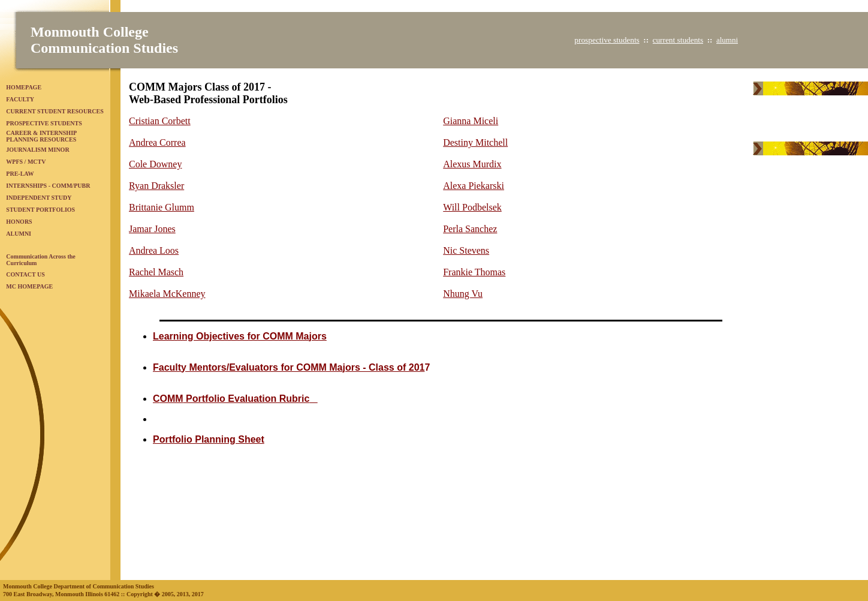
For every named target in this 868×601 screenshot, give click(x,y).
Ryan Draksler (156, 186)
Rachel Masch (156, 272)
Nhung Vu (463, 294)
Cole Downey (155, 164)
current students (678, 40)
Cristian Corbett (160, 121)
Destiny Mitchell (475, 142)
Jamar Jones (152, 229)
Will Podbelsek (472, 207)
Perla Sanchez (470, 229)
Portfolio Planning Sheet (209, 439)
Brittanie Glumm (162, 207)
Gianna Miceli (471, 121)
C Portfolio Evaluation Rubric (235, 399)
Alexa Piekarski (474, 186)
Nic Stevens (466, 250)
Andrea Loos (154, 250)
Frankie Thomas (474, 272)
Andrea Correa (157, 142)
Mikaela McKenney (167, 294)
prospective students (607, 40)
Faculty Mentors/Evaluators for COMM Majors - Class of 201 (289, 367)
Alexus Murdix (472, 164)
